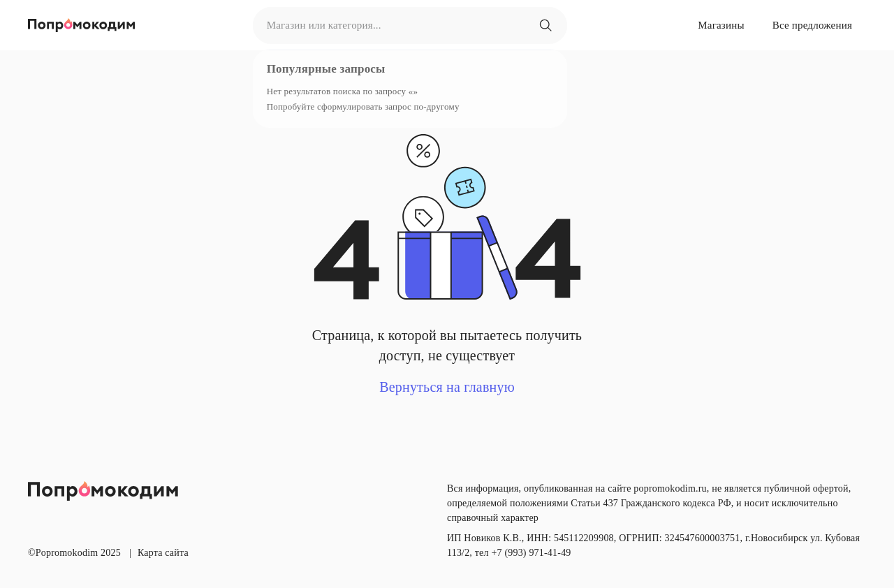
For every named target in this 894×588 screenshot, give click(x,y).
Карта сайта (163, 553)
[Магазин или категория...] (545, 25)
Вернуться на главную (447, 387)
